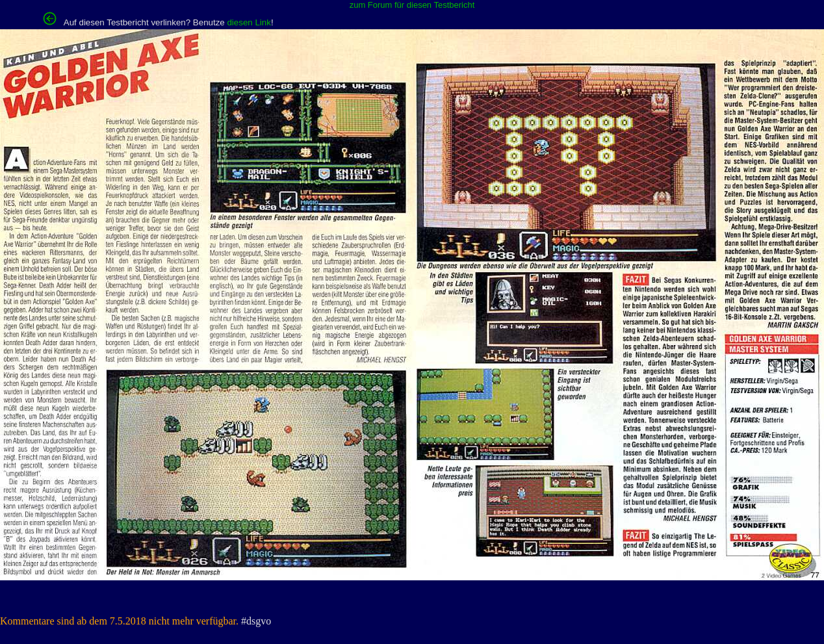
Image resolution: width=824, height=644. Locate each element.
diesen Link (249, 22)
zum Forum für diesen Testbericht (412, 5)
